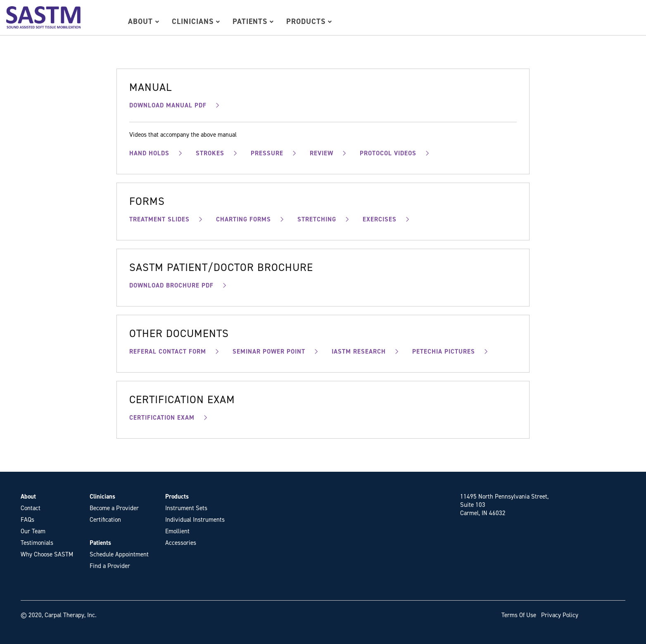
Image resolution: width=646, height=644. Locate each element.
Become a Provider (114, 508)
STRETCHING (317, 219)
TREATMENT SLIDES (159, 219)
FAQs (27, 520)
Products (309, 21)
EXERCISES (380, 219)
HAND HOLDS (149, 153)
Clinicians (196, 21)
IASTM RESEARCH (359, 352)
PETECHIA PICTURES (444, 352)
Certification (105, 520)
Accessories (181, 543)
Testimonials (37, 543)
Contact (31, 508)
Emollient (177, 531)
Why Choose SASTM (47, 554)
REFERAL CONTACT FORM (168, 352)
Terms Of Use (519, 615)
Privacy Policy (560, 615)
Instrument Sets (186, 508)
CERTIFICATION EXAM (162, 418)
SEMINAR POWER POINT (269, 352)
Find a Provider (110, 566)
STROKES (210, 153)
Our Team (33, 531)
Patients (253, 21)
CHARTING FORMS (243, 219)
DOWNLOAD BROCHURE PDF (171, 285)
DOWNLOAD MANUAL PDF (168, 105)
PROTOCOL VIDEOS (388, 153)
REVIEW (322, 153)
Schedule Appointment (119, 554)
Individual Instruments (195, 520)
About (144, 21)
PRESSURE (267, 153)
